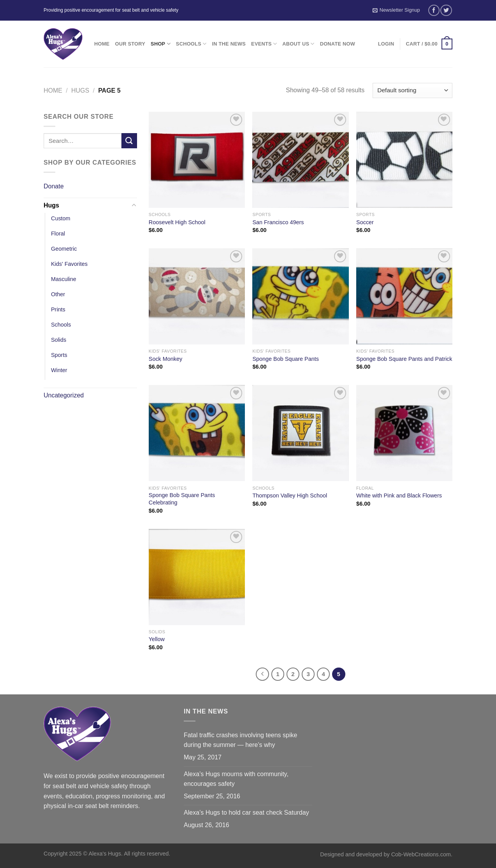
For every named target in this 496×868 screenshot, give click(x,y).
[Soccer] (404, 160)
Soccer (365, 222)
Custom (61, 218)
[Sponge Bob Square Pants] (300, 296)
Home (102, 44)
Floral (58, 234)
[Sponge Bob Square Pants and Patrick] (404, 296)
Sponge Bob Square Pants (285, 359)
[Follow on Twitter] (446, 10)
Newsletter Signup (396, 10)
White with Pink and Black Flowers (399, 495)
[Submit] (129, 141)
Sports (59, 355)
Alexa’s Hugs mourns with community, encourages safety (236, 779)
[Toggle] (134, 206)
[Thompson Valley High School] (300, 433)
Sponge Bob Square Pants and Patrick (404, 359)
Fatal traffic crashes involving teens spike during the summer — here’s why (240, 740)
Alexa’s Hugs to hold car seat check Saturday (246, 813)
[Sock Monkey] (197, 296)
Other (58, 294)
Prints (58, 309)
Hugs (80, 90)
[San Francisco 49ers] (300, 160)
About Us (298, 44)
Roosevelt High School (177, 222)
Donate (54, 186)
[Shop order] (412, 90)
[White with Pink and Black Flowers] (404, 433)
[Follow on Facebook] (434, 10)
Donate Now (338, 44)
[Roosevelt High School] (197, 160)
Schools (191, 44)
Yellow (157, 639)
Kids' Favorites (69, 264)
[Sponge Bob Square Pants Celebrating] (197, 433)
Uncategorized (64, 395)
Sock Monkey (165, 359)
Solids (59, 340)
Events (264, 44)
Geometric (64, 249)
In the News (229, 44)
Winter (59, 370)
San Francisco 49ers (278, 222)
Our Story (130, 44)
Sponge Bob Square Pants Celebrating (182, 499)
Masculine (64, 279)
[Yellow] (197, 577)
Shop (161, 44)
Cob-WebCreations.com (421, 854)
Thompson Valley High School (290, 495)
